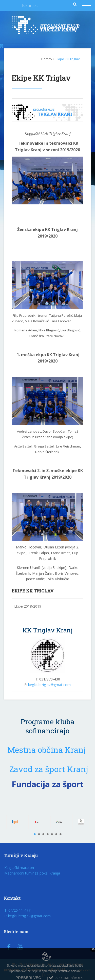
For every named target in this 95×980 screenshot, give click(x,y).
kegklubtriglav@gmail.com (49, 685)
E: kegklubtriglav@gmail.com (27, 916)
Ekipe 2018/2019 (28, 606)
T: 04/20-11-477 (17, 910)
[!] (2, 45)
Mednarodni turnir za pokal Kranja (32, 873)
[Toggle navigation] (87, 6)
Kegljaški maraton (19, 868)
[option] (15, 822)
